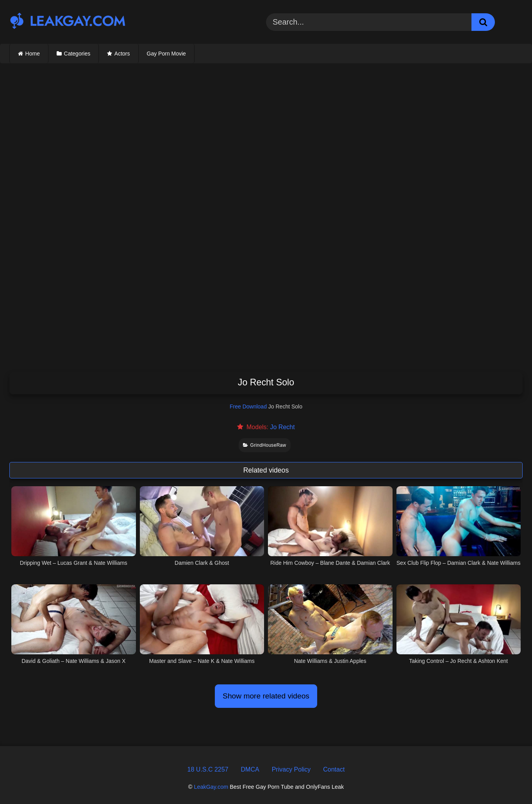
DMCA (250, 769)
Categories (77, 54)
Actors (122, 54)
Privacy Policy (291, 769)
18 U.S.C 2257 (208, 769)
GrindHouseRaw (264, 445)
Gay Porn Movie (166, 54)
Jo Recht (282, 427)
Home (33, 54)
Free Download (248, 406)
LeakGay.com (211, 787)
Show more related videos (266, 696)
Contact (334, 769)
